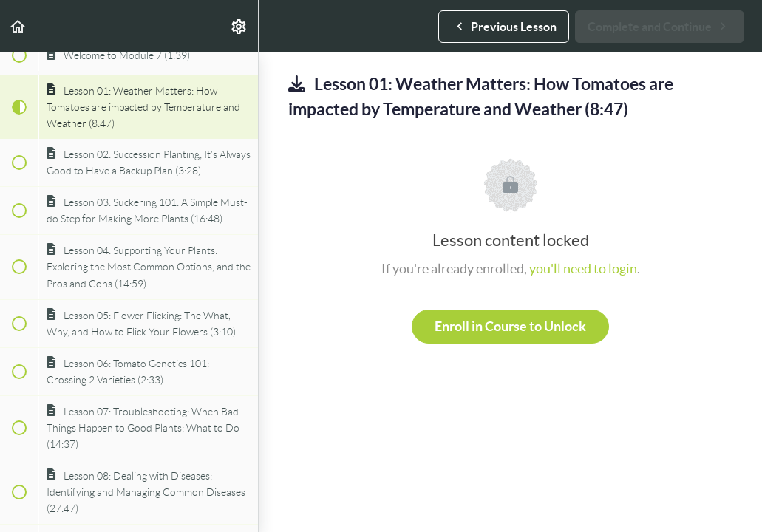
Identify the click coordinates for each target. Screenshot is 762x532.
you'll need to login (583, 269)
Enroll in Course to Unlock (510, 326)
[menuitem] (239, 26)
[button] (18, 26)
